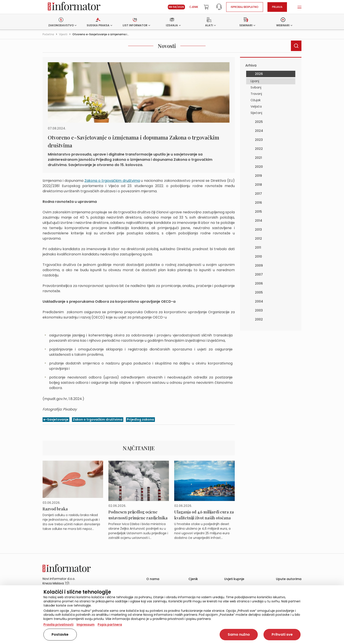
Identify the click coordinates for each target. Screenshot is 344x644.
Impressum (86, 625)
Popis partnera (110, 625)
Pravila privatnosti (58, 625)
